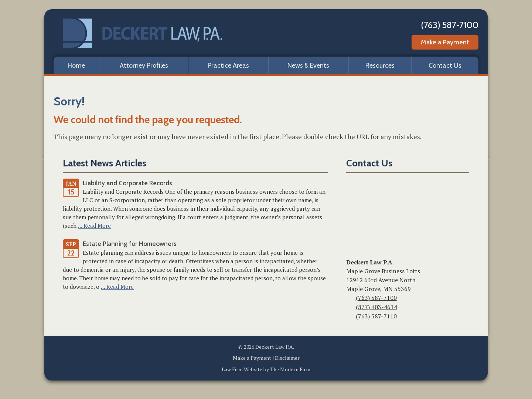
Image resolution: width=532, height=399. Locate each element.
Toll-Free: (350, 308)
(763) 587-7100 (450, 25)
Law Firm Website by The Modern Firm (266, 369)
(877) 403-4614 (376, 307)
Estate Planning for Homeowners (130, 244)
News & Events (308, 65)
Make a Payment (445, 42)
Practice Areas (228, 65)
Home (76, 65)
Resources (380, 65)
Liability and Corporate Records (127, 183)
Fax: (350, 317)
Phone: (350, 298)
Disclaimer (287, 358)
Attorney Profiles (144, 65)
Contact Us (445, 65)
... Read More (94, 226)
